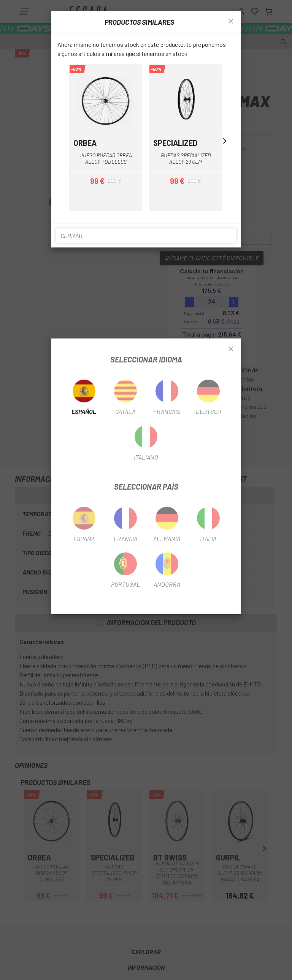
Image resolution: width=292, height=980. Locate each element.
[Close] (231, 349)
